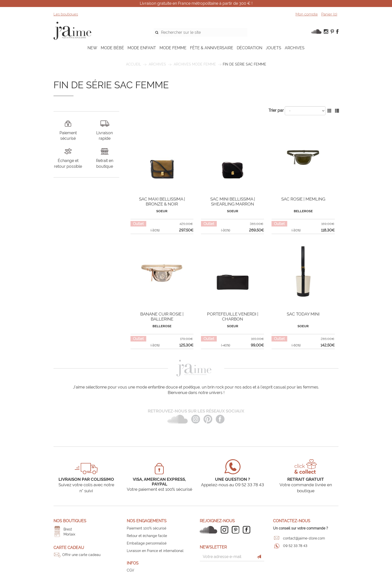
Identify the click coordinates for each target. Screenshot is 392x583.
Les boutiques (66, 14)
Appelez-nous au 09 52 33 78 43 (232, 485)
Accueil (133, 64)
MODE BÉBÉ (112, 48)
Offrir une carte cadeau (81, 555)
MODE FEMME (173, 48)
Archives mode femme (195, 64)
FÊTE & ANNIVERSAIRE (212, 48)
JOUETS (273, 48)
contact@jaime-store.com (304, 538)
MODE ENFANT (142, 48)
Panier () (329, 14)
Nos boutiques (70, 521)
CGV (130, 570)
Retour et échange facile (147, 536)
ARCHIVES (295, 48)
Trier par (276, 110)
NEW (92, 48)
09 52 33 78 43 (295, 546)
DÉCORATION (249, 48)
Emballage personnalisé (147, 543)
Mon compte (307, 14)
